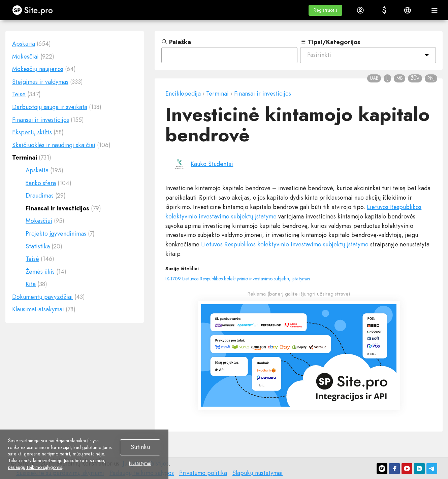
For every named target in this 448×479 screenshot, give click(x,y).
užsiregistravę (333, 294)
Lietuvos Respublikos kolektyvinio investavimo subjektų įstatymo (285, 244)
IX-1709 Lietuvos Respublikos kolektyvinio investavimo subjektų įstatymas (238, 279)
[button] (325, 10)
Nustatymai (140, 464)
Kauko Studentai (212, 164)
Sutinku (140, 447)
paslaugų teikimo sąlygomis (35, 467)
